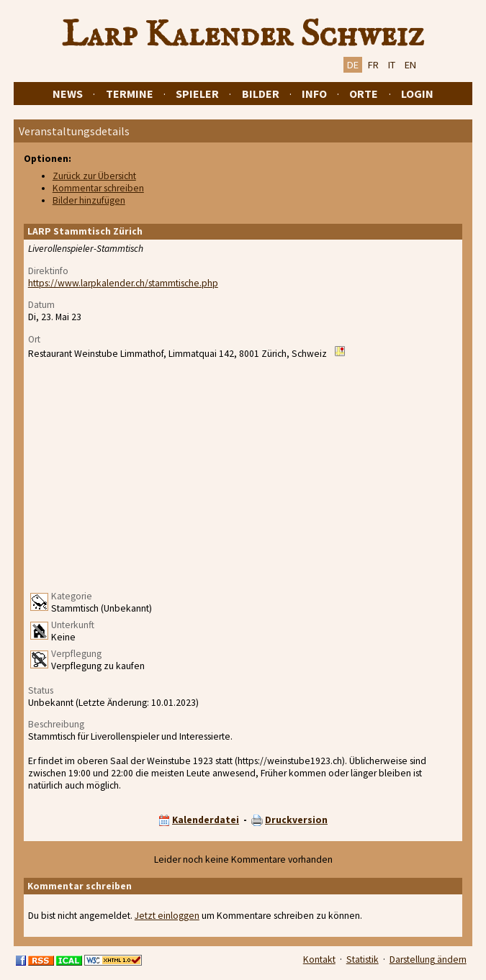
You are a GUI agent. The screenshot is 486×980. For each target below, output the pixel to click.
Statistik (363, 959)
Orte (364, 94)
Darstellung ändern (428, 959)
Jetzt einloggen (167, 916)
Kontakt (319, 959)
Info (314, 94)
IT (392, 65)
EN (410, 65)
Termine (130, 94)
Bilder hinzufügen (89, 200)
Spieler (197, 94)
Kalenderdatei (206, 820)
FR (373, 65)
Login (417, 94)
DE (353, 65)
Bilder (261, 94)
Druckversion (296, 820)
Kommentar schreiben (98, 188)
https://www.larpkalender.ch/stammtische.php (123, 283)
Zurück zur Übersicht (94, 176)
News (68, 94)
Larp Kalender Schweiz (243, 35)
